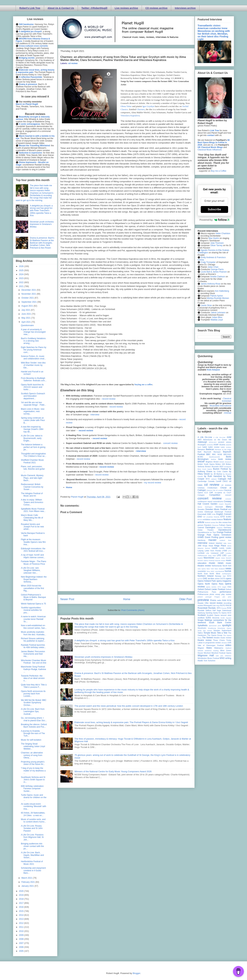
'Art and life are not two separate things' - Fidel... (33, 404)
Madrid (200, 558)
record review (109, 399)
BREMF (201, 462)
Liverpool (215, 553)
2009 (22, 935)
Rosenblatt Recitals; (207, 608)
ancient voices (225, 442)
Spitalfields (203, 625)
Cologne (201, 495)
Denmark (219, 507)
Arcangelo (202, 445)
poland (200, 597)
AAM (229, 437)
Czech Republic (225, 504)
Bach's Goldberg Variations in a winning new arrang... (33, 341)
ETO (223, 517)
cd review (73, 63)
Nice (208, 571)
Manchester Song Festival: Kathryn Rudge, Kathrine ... (33, 669)
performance (225, 592)
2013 (22, 919)
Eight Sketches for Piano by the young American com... (34, 350)
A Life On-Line (205, 437)
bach (199, 447)
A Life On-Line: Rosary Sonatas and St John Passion (32, 828)
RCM (229, 600)
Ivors (229, 543)
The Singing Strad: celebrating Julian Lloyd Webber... (33, 746)
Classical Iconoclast (227, 400)
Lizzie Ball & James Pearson (214, 272)
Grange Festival (224, 532)
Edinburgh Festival (223, 512)
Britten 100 (220, 464)
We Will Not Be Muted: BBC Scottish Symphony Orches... (34, 703)
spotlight (227, 625)
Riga (218, 606)
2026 (22, 266)
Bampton (201, 449)
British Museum (225, 462)
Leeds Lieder (225, 548)
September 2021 (29, 302)
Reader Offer (203, 603)
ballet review (214, 447)
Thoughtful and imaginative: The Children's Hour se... (34, 455)
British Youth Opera (206, 464)
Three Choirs (219, 640)
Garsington (210, 528)
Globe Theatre (206, 530)
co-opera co (220, 493)
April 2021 (26, 322)
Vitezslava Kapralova (130, 116)
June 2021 (27, 314)
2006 (22, 947)
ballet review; (226, 447)
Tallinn (200, 633)
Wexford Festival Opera (221, 653)
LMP (222, 553)
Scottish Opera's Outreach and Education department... (33, 396)
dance (200, 507)
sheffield (201, 618)
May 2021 (26, 318)
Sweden (217, 630)
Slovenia (216, 618)
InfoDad (228, 413)
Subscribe (214, 209)
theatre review (205, 640)
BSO (222, 467)
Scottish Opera (213, 615)
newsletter (202, 571)
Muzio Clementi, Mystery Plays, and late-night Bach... (32, 478)
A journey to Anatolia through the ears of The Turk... (33, 733)
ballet (205, 447)
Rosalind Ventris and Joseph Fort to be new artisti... (32, 527)
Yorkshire (212, 661)
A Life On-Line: (220, 437)
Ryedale (201, 610)
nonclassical (220, 571)
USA (229, 643)
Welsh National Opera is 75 (33, 604)
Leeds (215, 548)
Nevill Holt (227, 566)
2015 (22, 911)
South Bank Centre (220, 623)
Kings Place (220, 546)
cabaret (214, 479)
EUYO (200, 520)
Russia (224, 608)
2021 (22, 286)
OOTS (223, 579)
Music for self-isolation (31, 740)
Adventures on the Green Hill (217, 440)
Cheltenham (212, 488)
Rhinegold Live (210, 605)
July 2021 (26, 310)
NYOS (200, 579)
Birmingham (203, 459)
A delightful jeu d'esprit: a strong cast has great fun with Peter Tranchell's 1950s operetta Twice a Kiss (125, 640)
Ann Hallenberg (222, 291)
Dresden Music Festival (216, 509)
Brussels (215, 467)
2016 (22, 907)
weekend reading (212, 651)
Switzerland (226, 630)
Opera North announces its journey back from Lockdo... (33, 694)
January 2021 (28, 886)
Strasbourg (212, 628)
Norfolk (228, 571)
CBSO (225, 481)
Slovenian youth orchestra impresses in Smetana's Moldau (103, 657)
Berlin (229, 457)
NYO (229, 576)
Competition (215, 495)
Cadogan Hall (225, 479)
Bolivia (214, 459)
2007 (22, 943)
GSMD (201, 537)
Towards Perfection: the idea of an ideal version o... (33, 678)
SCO (229, 613)
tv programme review (212, 643)
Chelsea (201, 488)
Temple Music (210, 633)
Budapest (228, 467)
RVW (229, 608)
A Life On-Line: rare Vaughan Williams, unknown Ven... (31, 570)
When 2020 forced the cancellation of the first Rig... (32, 588)
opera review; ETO (213, 587)
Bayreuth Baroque (212, 452)
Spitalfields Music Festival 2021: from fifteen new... (33, 510)
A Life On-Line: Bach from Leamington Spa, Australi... (33, 712)
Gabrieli (201, 528)
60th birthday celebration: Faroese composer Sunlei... (33, 789)
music (223, 560)
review (200, 605)
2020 (22, 891)
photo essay (215, 594)
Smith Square (226, 618)
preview (203, 600)
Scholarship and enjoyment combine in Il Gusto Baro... (33, 870)
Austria (222, 445)
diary (229, 507)
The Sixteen (208, 638)
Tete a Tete (222, 633)
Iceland (222, 540)
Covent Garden (210, 504)
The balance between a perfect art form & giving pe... (33, 447)
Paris (214, 592)
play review (226, 594)
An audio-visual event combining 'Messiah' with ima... (34, 806)
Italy (225, 543)
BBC (208, 454)
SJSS (208, 618)
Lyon (230, 556)
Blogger (136, 973)
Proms (213, 600)
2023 (22, 278)
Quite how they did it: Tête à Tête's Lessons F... (34, 686)
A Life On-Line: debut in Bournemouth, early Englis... (32, 438)
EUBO (229, 517)
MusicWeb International (220, 406)
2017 (22, 903)
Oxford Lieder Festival (215, 589)
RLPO (223, 605)
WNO (222, 658)
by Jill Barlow (217, 474)
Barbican (210, 449)
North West (215, 574)
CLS (206, 493)
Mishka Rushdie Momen (218, 298)
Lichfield (201, 553)
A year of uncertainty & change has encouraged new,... (33, 332)
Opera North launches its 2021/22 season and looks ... (32, 387)
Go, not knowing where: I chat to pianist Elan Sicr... (34, 719)
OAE (205, 579)
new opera (202, 569)
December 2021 (29, 290)
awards (229, 445)
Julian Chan (213, 267)
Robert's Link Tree (30, 8)
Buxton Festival (220, 469)
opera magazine (224, 581)
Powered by (214, 220)
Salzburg (201, 613)
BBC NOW (217, 454)
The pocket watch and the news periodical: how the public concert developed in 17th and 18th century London (129, 706)
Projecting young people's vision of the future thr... (33, 763)
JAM (199, 546)
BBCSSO (227, 454)
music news (216, 563)
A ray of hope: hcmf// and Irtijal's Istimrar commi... (33, 556)
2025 (22, 270)
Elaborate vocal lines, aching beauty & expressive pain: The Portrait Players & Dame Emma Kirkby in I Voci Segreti (131, 722)
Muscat (218, 560)
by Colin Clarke (221, 472)
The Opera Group (215, 635)
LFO (230, 551)
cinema (209, 490)
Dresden (201, 509)
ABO (200, 440)
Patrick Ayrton (217, 296)
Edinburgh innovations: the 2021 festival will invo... (33, 550)
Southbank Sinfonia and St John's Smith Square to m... (33, 780)
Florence (215, 525)
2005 (22, 951)
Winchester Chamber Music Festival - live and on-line (34, 662)
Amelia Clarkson (218, 277)
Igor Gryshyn (148, 106)
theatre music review (223, 638)
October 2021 (28, 298)
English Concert (224, 514)
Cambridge (202, 481)
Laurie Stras (206, 305)
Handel (212, 540)
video (228, 645)
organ (224, 587)
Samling (209, 613)
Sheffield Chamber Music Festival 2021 (32, 461)
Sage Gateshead (224, 610)
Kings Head (208, 546)
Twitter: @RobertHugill (94, 8)
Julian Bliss (217, 317)
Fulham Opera (225, 525)
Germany (227, 528)
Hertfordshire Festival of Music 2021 (32, 863)
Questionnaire (27, 325)
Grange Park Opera (208, 535)
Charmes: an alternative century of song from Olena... (32, 755)
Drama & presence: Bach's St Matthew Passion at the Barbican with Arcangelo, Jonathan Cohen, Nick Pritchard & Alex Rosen (42, 243)
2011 (22, 927)
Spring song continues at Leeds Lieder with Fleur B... (33, 420)
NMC (213, 571)
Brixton (208, 467)
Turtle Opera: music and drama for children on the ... (34, 798)
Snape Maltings (205, 620)
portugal (208, 597)
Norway (218, 576)
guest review (225, 537)
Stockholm (202, 628)
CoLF (229, 493)
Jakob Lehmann (218, 313)
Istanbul (219, 543)
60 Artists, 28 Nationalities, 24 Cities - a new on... (33, 814)
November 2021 (29, 294)
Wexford (207, 653)
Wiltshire (228, 656)
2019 (22, 895)
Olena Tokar (126, 106)
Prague (217, 597)
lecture (208, 548)
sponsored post (215, 626)
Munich (229, 558)
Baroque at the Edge (223, 449)
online (217, 579)
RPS (219, 608)
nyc (224, 576)
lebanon (201, 548)
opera (229, 579)
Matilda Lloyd (217, 320)
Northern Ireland (206, 576)
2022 (22, 282)
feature (220, 519)
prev (230, 597)
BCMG (200, 457)
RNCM (228, 605)
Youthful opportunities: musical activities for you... (31, 610)
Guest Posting (211, 537)
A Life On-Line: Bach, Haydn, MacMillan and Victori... (32, 855)
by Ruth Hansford (213, 476)
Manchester (209, 558)
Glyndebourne (225, 530)
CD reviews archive (156, 8)
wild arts (219, 656)
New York (210, 569)
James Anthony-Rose (210, 284)
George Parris (217, 269)
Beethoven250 (215, 457)
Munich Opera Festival (206, 560)
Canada (211, 481)
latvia (229, 546)
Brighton (209, 462)
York (205, 661)
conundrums (218, 501)
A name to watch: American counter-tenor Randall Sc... (33, 619)
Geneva (220, 528)
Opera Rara (217, 584)
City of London (218, 490)
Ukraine (224, 643)
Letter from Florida (213, 551)
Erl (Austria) (208, 517)
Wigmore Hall (206, 655)
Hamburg (201, 540)
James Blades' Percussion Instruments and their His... (33, 654)
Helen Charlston (223, 233)
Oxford (201, 589)
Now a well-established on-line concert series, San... (34, 627)
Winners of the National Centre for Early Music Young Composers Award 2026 (113, 771)
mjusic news (220, 558)
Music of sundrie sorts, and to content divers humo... (33, 821)
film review (223, 522)
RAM (224, 600)
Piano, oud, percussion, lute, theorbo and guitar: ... (33, 469)
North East (203, 574)
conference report (205, 501)
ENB (214, 514)
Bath (199, 452)
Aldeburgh (202, 442)
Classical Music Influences (210, 150)
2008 (22, 939)
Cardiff (219, 481)
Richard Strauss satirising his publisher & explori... (33, 640)
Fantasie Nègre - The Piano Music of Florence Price (34, 563)
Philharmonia (203, 594)
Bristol (216, 462)
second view (226, 615)
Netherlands (217, 566)
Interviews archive (185, 8)
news (228, 568)
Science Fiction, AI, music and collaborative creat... (33, 357)
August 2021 (28, 306)
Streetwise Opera (224, 628)
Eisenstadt (202, 514)
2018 (22, 899)
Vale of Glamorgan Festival (211, 645)
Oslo (229, 587)
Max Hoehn (214, 238)
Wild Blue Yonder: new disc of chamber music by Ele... (33, 365)
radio (219, 600)
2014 (22, 915)
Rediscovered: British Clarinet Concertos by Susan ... (32, 487)
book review (225, 459)
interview (95, 415)
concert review (170, 443)
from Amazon (213, 370)
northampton (227, 574)
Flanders (208, 525)
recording (227, 603)
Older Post (185, 599)
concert (228, 495)
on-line (211, 579)
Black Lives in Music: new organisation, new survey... (33, 411)
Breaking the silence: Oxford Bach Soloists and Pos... (34, 726)
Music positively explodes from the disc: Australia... (33, 633)
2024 (22, 274)
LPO (219, 555)
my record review (153, 483)
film (217, 522)
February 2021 (28, 882)
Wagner (201, 648)
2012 (22, 923)
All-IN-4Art (213, 442)
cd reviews (226, 485)
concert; (228, 499)
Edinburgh (209, 512)
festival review (210, 522)
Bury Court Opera (205, 469)
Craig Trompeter (208, 262)
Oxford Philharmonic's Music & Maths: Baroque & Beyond (33, 597)
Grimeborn (226, 535)
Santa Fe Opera (220, 613)
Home (69, 487)
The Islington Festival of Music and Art (32, 495)
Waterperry (219, 648)
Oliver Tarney (216, 245)
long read (212, 556)
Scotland (202, 615)
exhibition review (210, 519)
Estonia (217, 517)
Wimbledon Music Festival (208, 658)
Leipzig (201, 551)
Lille (208, 553)
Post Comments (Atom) (133, 610)
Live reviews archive (126, 8)
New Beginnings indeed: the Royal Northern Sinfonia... (34, 579)
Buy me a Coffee (219, 171)
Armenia (210, 445)
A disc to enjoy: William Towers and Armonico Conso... (32, 502)
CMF (211, 493)
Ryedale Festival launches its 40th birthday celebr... (33, 646)
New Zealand (220, 569)
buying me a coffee (144, 384)
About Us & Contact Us (61, 8)
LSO (224, 555)
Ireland (212, 543)
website (200, 651)
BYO (208, 479)
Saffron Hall (211, 610)
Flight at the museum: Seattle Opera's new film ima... (33, 542)
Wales (209, 648)
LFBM (224, 551)
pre (224, 597)
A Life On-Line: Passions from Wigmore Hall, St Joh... (32, 837)
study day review (205, 631)
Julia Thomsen (217, 243)
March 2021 (27, 878)
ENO (200, 517)
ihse (230, 540)
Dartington (209, 507)
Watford (228, 648)
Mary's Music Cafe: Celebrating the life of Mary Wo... (32, 518)
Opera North (204, 584)
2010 (22, 931)
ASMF (216, 445)
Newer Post (67, 599)
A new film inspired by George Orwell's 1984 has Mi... (32, 429)
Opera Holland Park (207, 581)
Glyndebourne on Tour (207, 532)
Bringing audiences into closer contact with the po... (32, 846)
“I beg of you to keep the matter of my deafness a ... (33, 771)
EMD (209, 514)
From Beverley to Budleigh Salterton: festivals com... (34, 379)
